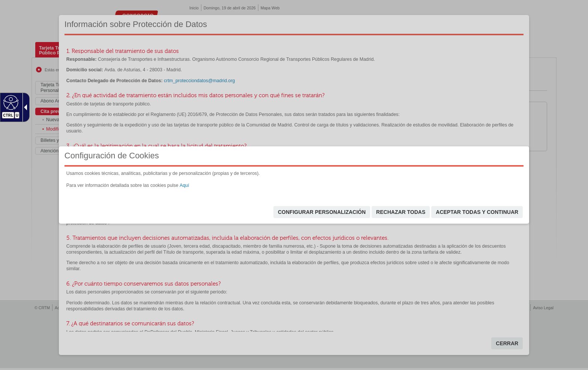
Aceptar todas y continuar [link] (477, 212)
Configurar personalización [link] (322, 212)
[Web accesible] (10, 102)
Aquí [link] (184, 185)
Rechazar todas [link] (401, 212)
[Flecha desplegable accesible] (24, 107)
